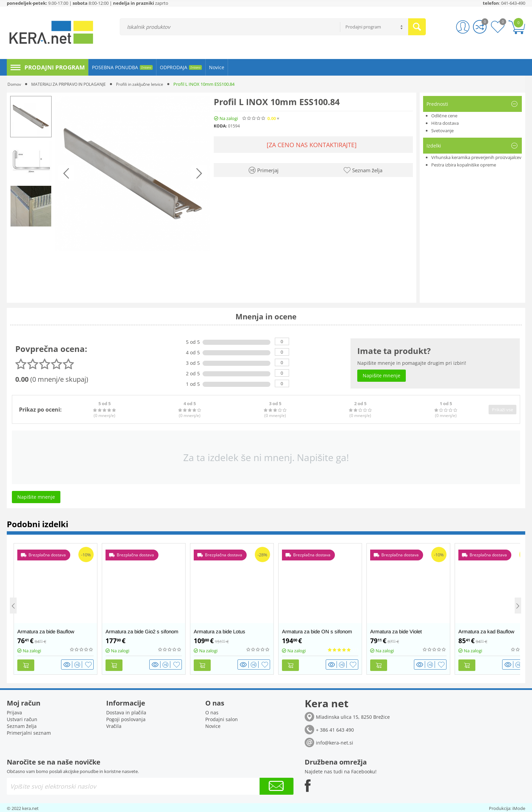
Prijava (14, 711)
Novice (213, 725)
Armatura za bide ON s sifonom (317, 631)
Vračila (114, 725)
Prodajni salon (222, 718)
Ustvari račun (22, 718)
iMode (519, 807)
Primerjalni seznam (29, 731)
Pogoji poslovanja (126, 718)
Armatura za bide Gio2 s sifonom (142, 631)
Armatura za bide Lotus (220, 631)
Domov (15, 84)
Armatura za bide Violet (396, 631)
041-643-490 (513, 3)
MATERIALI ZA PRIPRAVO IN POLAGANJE (73, 84)
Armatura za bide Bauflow (46, 631)
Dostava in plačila (126, 711)
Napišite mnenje (324, 118)
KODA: (220, 126)
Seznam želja (22, 725)
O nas (212, 711)
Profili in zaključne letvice (149, 84)
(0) (293, 118)
